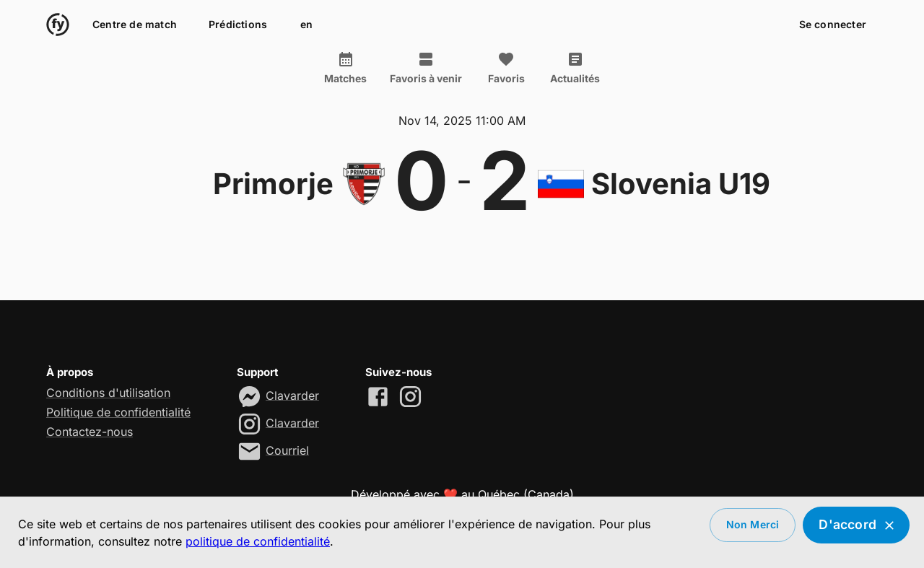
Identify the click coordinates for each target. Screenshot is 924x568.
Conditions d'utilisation (108, 393)
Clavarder (292, 395)
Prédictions (238, 25)
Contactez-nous (90, 432)
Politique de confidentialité (118, 412)
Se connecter (833, 25)
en (306, 25)
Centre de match (135, 25)
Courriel (287, 450)
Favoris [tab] (506, 68)
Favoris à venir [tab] (426, 68)
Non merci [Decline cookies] (753, 525)
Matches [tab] (345, 68)
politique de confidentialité (258, 541)
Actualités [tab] (575, 68)
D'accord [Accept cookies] (856, 525)
